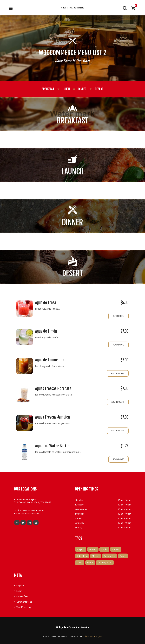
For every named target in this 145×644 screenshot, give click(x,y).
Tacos (80, 562)
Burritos (93, 549)
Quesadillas (109, 556)
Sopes (123, 556)
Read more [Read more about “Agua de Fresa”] (118, 316)
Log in (19, 591)
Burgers (81, 549)
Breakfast (48, 89)
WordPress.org (24, 607)
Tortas (90, 562)
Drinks (104, 549)
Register (20, 585)
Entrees (116, 549)
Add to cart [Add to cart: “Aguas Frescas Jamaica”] (118, 431)
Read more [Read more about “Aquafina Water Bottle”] (118, 459)
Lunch (66, 89)
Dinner (82, 89)
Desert (99, 89)
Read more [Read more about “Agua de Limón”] (118, 345)
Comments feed (24, 602)
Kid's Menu (82, 556)
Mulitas (96, 556)
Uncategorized (105, 562)
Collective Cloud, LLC (92, 636)
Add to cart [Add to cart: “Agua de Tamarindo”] (118, 373)
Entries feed (22, 596)
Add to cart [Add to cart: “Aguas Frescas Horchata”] (118, 402)
